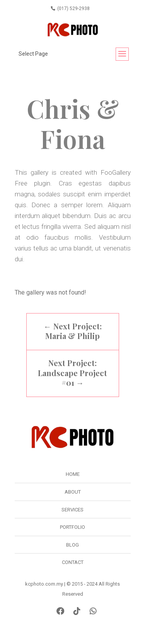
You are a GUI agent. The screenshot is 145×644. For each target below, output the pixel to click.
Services (72, 510)
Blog (72, 545)
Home (73, 474)
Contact (73, 562)
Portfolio (72, 527)
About (73, 492)
